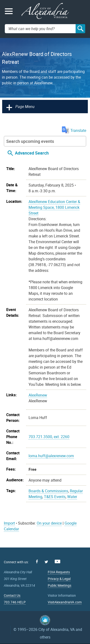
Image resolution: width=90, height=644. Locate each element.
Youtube (57, 561)
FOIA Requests (59, 572)
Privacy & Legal (59, 579)
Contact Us (12, 595)
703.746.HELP (15, 602)
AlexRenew (38, 395)
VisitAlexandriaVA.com (65, 602)
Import (9, 523)
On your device (49, 523)
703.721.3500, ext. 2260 (49, 437)
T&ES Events (55, 497)
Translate (74, 130)
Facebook (37, 561)
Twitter (46, 562)
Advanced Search (32, 153)
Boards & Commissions (48, 491)
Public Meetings (60, 585)
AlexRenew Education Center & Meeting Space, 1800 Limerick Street (54, 207)
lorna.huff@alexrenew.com (51, 456)
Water (72, 497)
